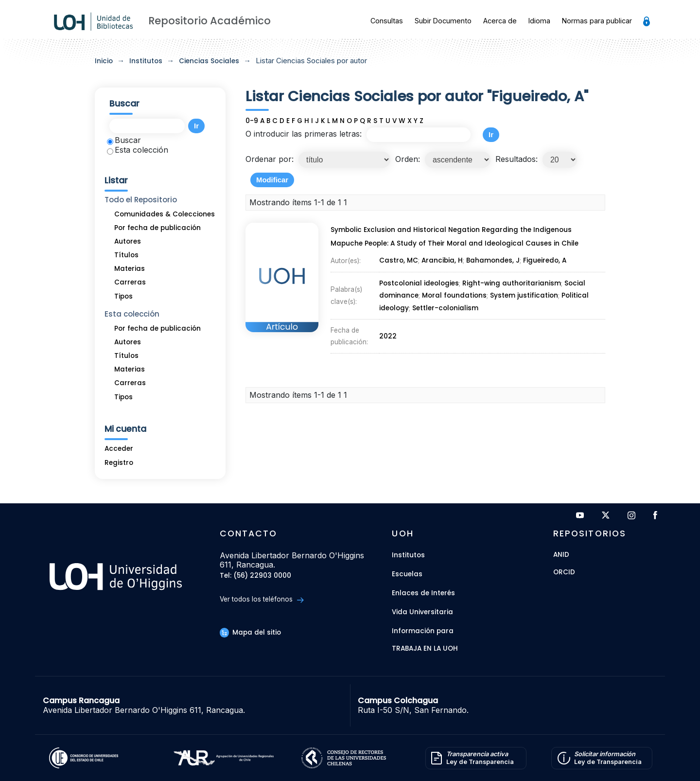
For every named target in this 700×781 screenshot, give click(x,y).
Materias (130, 269)
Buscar (124, 140)
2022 (388, 336)
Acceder (119, 449)
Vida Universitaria (422, 612)
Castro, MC (399, 260)
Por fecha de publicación (157, 228)
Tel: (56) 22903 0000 (255, 576)
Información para (423, 631)
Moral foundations (454, 295)
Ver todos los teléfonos (262, 599)
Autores (128, 241)
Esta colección (138, 150)
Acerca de (500, 21)
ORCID (564, 573)
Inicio (104, 61)
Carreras (130, 282)
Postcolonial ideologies (419, 283)
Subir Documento (443, 21)
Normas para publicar (597, 21)
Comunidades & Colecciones (165, 214)
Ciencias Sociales (209, 61)
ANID (561, 555)
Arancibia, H (442, 260)
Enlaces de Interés (423, 593)
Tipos (123, 296)
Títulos (126, 255)
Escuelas (407, 574)
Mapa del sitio (250, 632)
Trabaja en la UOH (425, 649)
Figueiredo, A (545, 260)
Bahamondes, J (493, 260)
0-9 (252, 121)
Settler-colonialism (445, 308)
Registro (119, 463)
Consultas (387, 21)
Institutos (146, 61)
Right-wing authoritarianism (512, 283)
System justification (524, 295)
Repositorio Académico (210, 21)
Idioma (539, 21)
